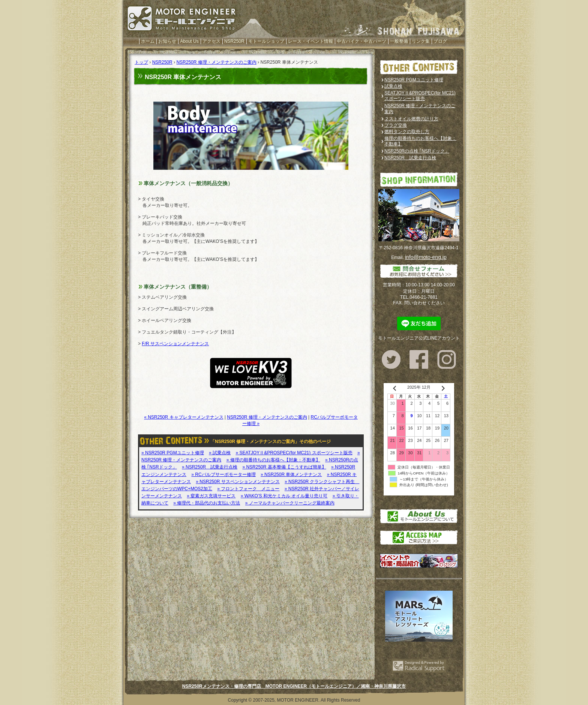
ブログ (440, 41)
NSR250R (234, 41)
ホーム (148, 41)
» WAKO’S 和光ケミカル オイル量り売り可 (284, 496)
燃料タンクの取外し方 (407, 132)
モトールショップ (266, 41)
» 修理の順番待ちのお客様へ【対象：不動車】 (273, 460)
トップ (141, 62)
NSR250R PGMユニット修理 (414, 80)
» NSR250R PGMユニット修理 (173, 453)
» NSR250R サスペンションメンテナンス (238, 482)
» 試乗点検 (220, 453)
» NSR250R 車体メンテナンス (291, 474)
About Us (189, 41)
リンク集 (421, 41)
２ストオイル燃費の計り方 (411, 119)
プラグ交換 (396, 125)
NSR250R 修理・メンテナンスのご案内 (216, 62)
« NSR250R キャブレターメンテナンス (184, 417)
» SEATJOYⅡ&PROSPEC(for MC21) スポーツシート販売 (294, 453)
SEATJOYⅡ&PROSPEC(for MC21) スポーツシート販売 (420, 96)
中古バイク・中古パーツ (361, 41)
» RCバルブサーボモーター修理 (223, 474)
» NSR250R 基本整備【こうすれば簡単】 (284, 467)
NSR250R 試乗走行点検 (410, 158)
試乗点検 (393, 86)
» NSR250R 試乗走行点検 (210, 467)
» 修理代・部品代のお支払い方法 (207, 503)
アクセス (211, 41)
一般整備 (399, 41)
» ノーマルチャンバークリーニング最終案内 (290, 503)
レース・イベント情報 (310, 41)
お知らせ (167, 41)
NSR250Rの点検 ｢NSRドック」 (417, 151)
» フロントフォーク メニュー (248, 489)
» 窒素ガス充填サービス (211, 496)
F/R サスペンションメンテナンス (175, 344)
